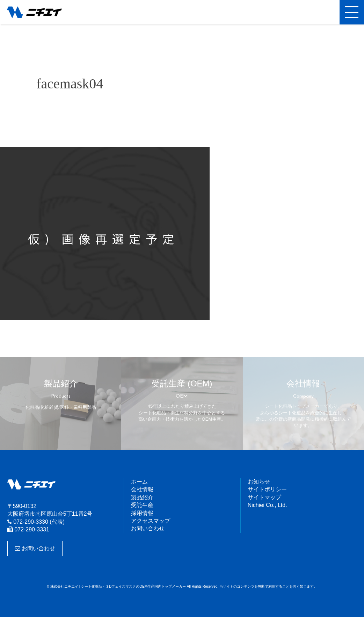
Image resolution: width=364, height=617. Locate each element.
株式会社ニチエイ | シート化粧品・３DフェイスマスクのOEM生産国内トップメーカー (40, 12)
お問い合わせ (35, 548)
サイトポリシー (267, 489)
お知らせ (259, 482)
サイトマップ (264, 497)
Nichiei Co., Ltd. (267, 505)
